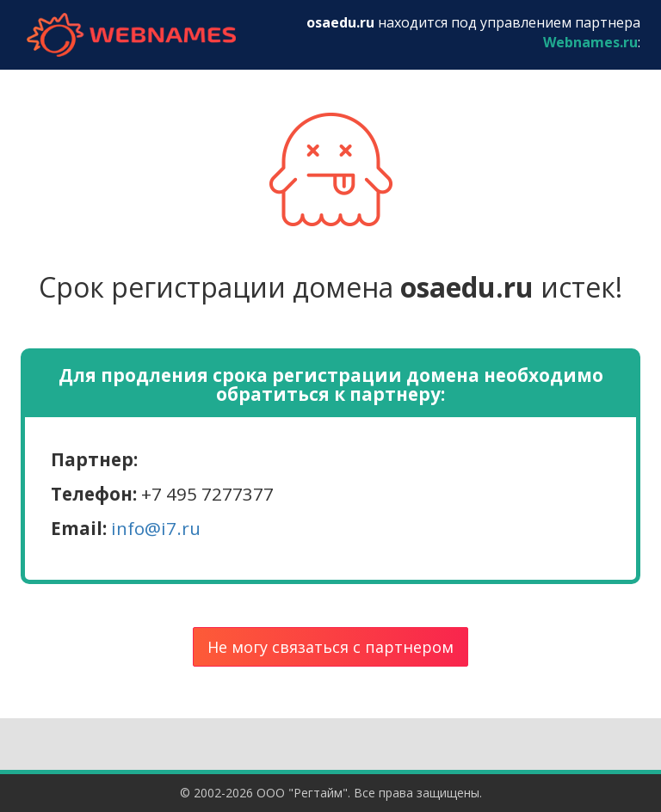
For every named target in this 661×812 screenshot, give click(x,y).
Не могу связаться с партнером (330, 647)
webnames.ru (131, 35)
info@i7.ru (156, 528)
